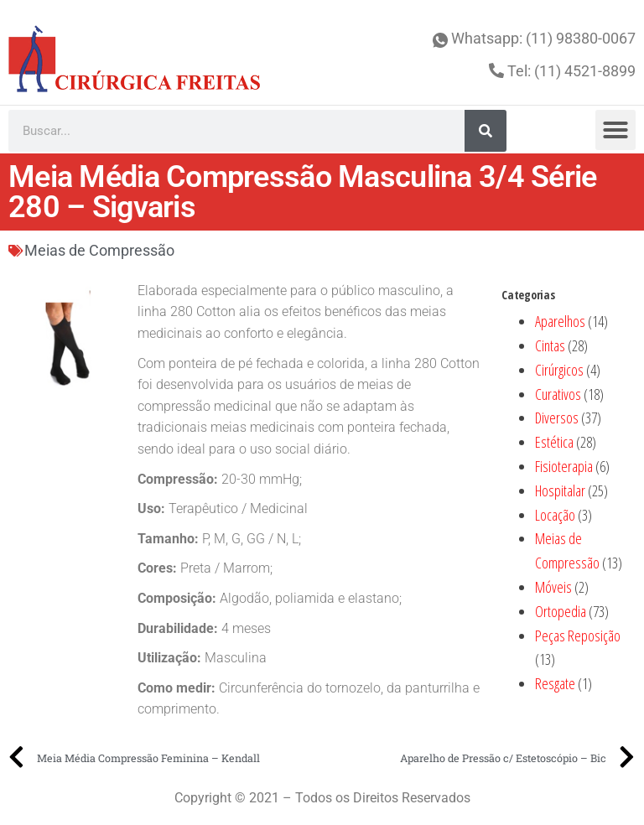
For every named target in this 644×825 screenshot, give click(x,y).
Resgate (555, 683)
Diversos (557, 418)
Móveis (553, 587)
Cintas (550, 345)
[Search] (486, 131)
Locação (555, 515)
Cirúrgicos (559, 370)
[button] (615, 130)
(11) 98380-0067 (581, 38)
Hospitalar (560, 490)
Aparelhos (560, 321)
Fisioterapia (564, 466)
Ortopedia (561, 611)
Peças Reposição (578, 636)
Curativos (558, 394)
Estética (554, 442)
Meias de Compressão (99, 250)
